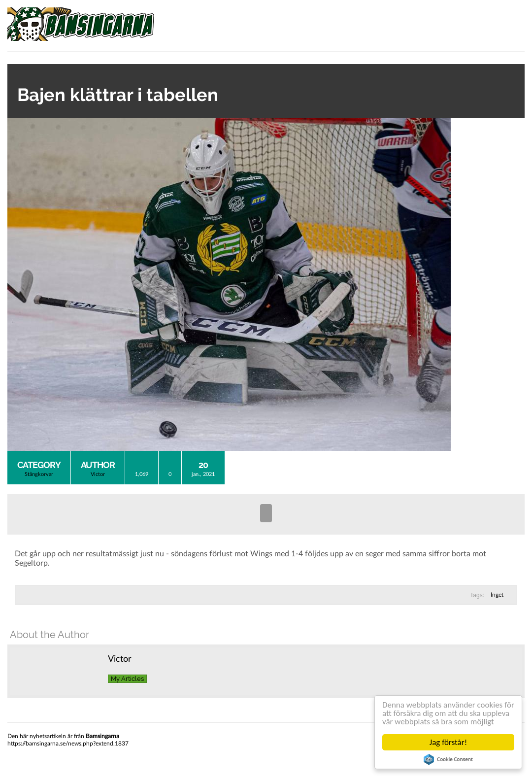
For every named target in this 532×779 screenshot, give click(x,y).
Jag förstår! (448, 742)
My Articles (127, 679)
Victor (98, 474)
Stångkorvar (39, 474)
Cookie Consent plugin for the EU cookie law (448, 759)
